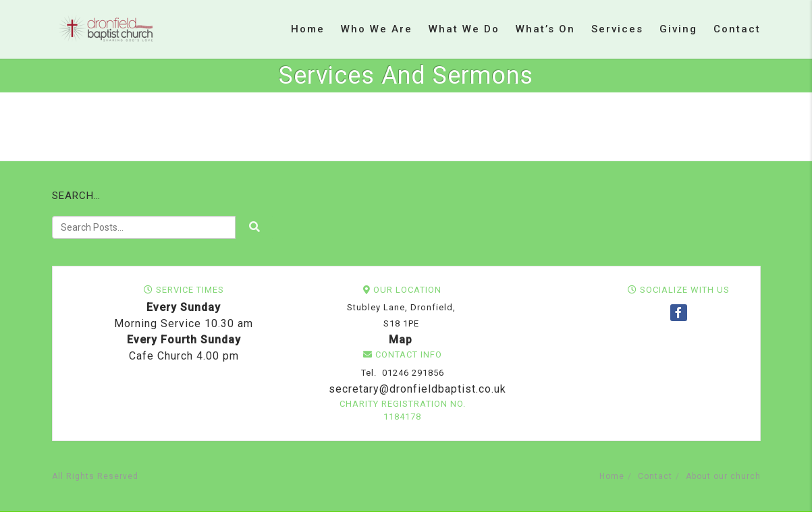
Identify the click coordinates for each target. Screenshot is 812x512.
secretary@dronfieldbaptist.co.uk (416, 389)
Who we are (377, 29)
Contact (737, 29)
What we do (464, 29)
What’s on (545, 29)
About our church (723, 476)
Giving (678, 29)
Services (617, 29)
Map (401, 340)
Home (308, 29)
